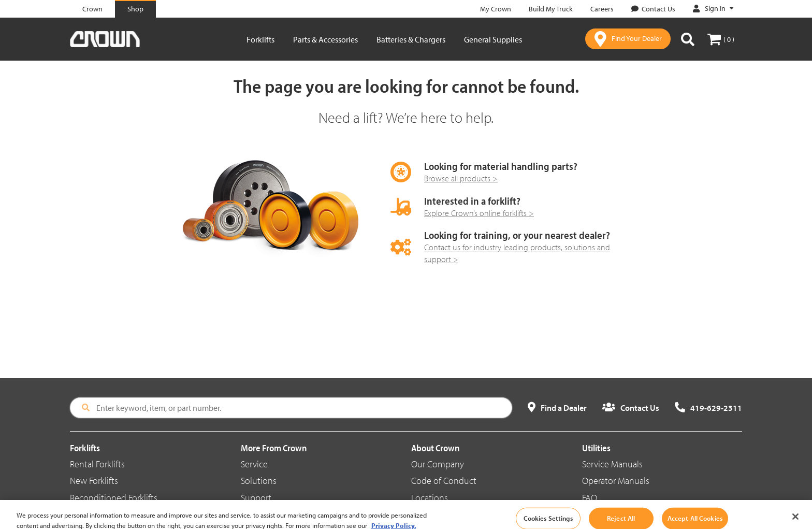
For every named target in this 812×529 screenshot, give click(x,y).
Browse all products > (461, 178)
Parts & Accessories (325, 39)
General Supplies (493, 39)
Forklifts (260, 39)
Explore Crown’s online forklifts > (479, 213)
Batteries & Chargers (411, 39)
